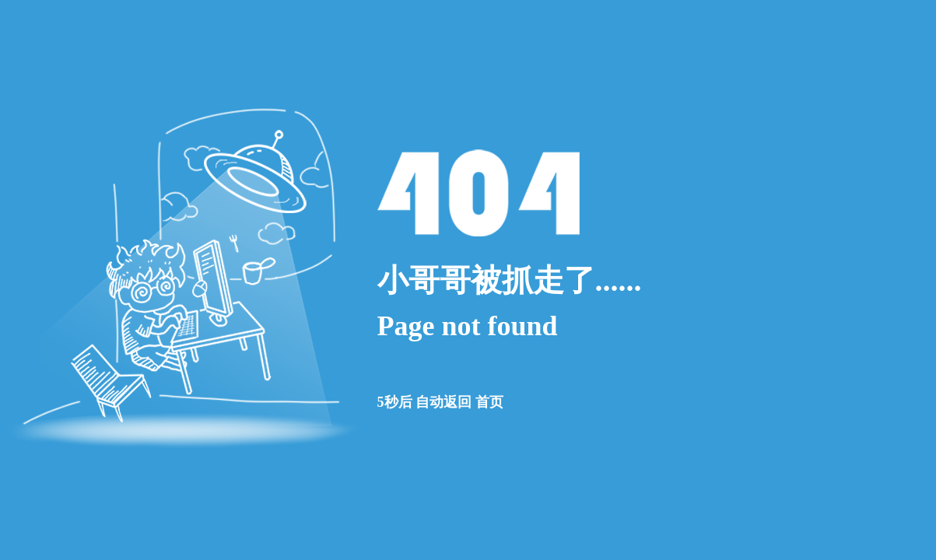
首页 (489, 402)
